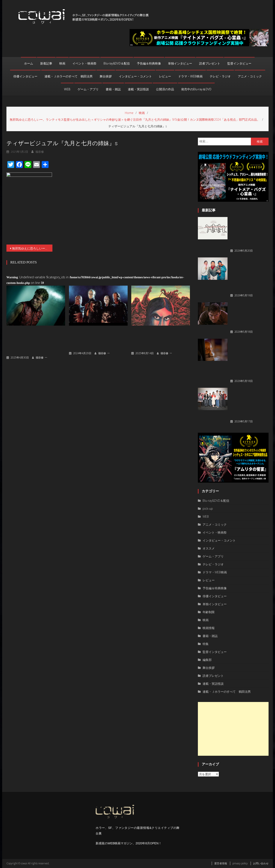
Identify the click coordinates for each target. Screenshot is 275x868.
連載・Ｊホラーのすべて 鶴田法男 (69, 76)
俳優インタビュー (25, 76)
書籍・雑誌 (113, 89)
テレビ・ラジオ (220, 76)
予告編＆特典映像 (149, 63)
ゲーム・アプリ (88, 89)
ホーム (29, 63)
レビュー (165, 76)
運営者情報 (221, 863)
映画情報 (209, 628)
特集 (206, 644)
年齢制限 (209, 612)
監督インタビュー (239, 63)
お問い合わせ (261, 863)
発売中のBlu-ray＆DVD (196, 89)
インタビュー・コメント (135, 76)
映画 (62, 63)
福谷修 (40, 358)
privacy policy (240, 863)
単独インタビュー (180, 63)
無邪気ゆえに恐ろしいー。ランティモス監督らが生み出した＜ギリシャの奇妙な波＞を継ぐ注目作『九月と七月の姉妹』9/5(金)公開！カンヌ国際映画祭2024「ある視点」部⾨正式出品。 (32, 248)
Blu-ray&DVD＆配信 (117, 63)
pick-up (208, 509)
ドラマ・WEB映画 (190, 76)
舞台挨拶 (106, 76)
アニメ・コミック (250, 76)
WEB (67, 89)
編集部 (207, 660)
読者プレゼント (210, 63)
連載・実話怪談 (138, 89)
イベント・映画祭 (84, 63)
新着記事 (46, 63)
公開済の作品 (165, 89)
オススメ (209, 548)
